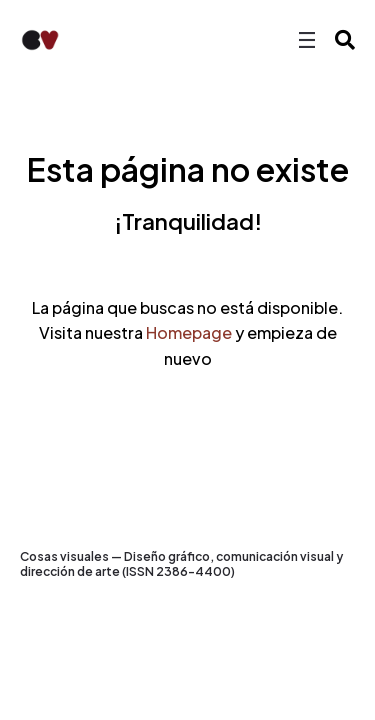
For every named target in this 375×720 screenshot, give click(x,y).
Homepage (189, 332)
